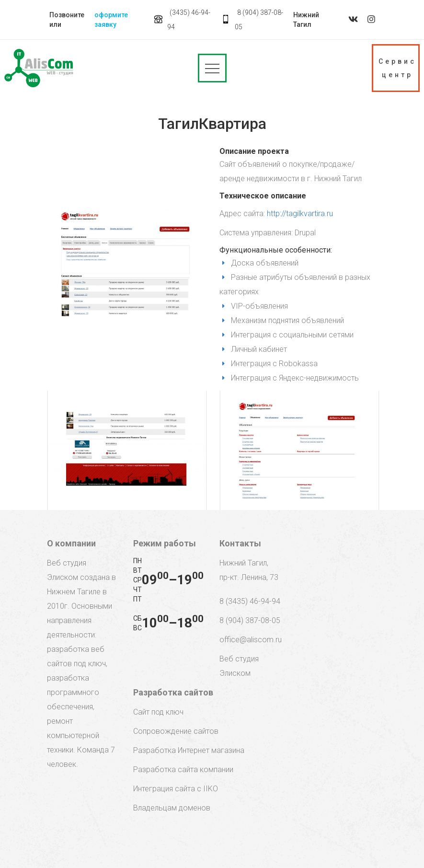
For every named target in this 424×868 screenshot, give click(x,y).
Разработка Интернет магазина (189, 750)
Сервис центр (397, 68)
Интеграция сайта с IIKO (176, 789)
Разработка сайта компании (183, 770)
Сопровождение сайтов (176, 731)
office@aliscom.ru (251, 640)
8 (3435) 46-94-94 (250, 601)
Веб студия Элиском (239, 666)
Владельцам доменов (172, 808)
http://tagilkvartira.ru (300, 214)
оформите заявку (111, 20)
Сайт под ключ (158, 712)
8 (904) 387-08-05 (250, 620)
